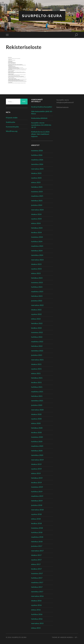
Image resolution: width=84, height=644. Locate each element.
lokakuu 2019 (36, 464)
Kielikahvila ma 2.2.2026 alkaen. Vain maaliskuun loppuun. (40, 134)
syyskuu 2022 (36, 314)
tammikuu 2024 (37, 255)
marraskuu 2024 (37, 210)
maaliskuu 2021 (37, 392)
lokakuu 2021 (36, 364)
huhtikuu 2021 (37, 387)
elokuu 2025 (36, 182)
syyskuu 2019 (36, 469)
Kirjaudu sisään (12, 118)
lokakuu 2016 (36, 601)
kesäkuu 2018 (36, 523)
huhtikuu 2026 (37, 155)
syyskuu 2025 (36, 178)
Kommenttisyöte (12, 127)
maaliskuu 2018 (37, 537)
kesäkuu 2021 (36, 382)
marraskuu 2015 (37, 623)
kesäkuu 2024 (36, 232)
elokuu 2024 (36, 223)
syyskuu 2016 (36, 605)
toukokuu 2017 (37, 573)
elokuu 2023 (36, 273)
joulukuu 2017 (37, 546)
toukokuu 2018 (37, 528)
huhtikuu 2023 (37, 287)
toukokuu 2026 (37, 150)
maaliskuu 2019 (37, 496)
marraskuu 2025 (37, 169)
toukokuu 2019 (37, 487)
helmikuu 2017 (37, 587)
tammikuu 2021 (37, 401)
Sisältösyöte (10, 122)
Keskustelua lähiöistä (39, 118)
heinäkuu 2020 (37, 428)
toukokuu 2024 (37, 237)
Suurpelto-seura (42, 16)
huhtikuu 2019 (37, 491)
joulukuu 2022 (37, 301)
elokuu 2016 (36, 610)
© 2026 (9, 637)
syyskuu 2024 (36, 219)
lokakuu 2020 (36, 414)
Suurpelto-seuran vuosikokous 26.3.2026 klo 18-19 (41, 125)
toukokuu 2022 (37, 332)
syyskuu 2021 (36, 369)
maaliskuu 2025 (37, 196)
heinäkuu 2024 (37, 228)
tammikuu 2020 (37, 455)
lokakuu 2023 (36, 264)
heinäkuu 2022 (37, 323)
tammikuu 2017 (37, 592)
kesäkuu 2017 (36, 569)
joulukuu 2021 (37, 355)
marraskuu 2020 (37, 410)
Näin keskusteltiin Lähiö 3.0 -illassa (42, 112)
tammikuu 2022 (37, 351)
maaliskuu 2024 (37, 246)
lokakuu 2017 (36, 555)
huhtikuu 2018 (37, 532)
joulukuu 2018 (37, 505)
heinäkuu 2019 (37, 478)
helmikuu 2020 (37, 451)
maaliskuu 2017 (37, 582)
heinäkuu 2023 (37, 278)
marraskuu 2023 (37, 260)
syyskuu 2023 (36, 269)
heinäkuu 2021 (37, 378)
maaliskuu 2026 (37, 160)
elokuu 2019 (36, 473)
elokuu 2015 (36, 628)
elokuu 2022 (36, 319)
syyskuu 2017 (36, 560)
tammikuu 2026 (37, 164)
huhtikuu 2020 (37, 441)
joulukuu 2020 (37, 405)
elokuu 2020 (36, 423)
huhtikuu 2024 (37, 241)
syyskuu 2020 (36, 419)
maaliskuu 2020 (37, 446)
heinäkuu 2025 (37, 187)
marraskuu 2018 (37, 510)
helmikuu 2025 (37, 201)
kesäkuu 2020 (36, 432)
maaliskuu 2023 (37, 291)
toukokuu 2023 (37, 282)
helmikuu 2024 (37, 251)
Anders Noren (66, 637)
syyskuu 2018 (36, 514)
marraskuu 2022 (37, 305)
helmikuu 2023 (37, 296)
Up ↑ (76, 637)
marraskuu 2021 (37, 360)
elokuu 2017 (36, 564)
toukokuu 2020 (37, 437)
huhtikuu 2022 (37, 337)
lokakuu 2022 (36, 310)
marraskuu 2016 (37, 596)
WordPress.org (12, 131)
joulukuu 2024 (37, 205)
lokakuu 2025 (36, 173)
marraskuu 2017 (37, 551)
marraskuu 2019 (37, 460)
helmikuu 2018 (37, 541)
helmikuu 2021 (37, 396)
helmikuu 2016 (37, 619)
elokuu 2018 (36, 519)
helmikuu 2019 (37, 501)
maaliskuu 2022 (37, 341)
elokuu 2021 (36, 373)
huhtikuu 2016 (37, 614)
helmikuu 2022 (37, 346)
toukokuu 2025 (37, 191)
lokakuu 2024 (36, 214)
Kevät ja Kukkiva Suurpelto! (42, 107)
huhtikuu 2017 (37, 578)
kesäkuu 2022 (36, 328)
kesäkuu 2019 (36, 482)
